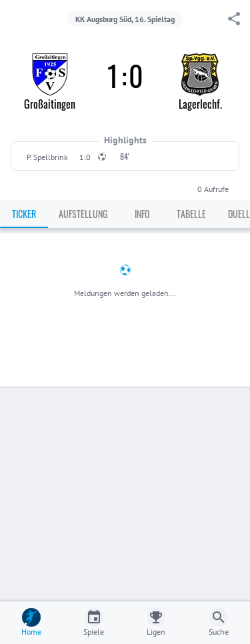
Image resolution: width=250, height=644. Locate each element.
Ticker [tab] (24, 214)
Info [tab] (142, 214)
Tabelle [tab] (191, 214)
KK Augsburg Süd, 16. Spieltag (125, 19)
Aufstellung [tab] (83, 214)
